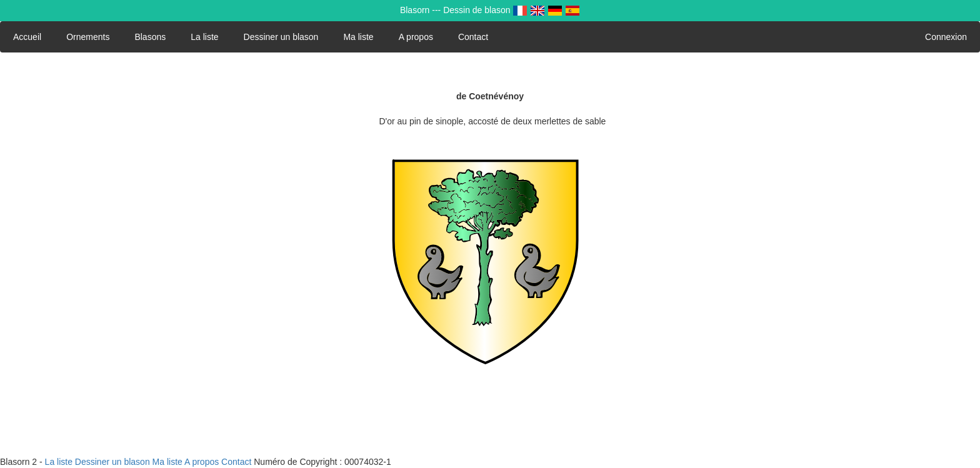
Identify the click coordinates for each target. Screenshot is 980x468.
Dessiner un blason (281, 37)
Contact (473, 37)
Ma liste (358, 37)
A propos (416, 37)
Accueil (27, 37)
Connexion (946, 37)
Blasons (150, 37)
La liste (204, 37)
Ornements (88, 37)
